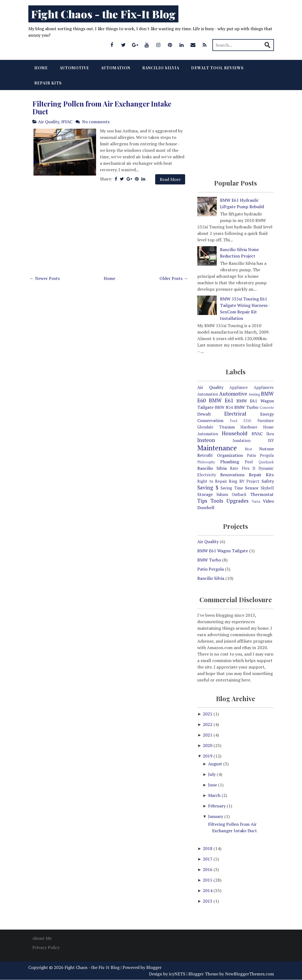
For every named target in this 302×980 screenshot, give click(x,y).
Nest (248, 449)
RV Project (249, 481)
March (215, 795)
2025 (208, 714)
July (212, 774)
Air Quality (49, 122)
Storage (205, 494)
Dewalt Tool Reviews (217, 68)
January (216, 816)
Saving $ (208, 487)
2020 (208, 745)
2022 (208, 724)
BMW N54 (224, 407)
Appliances (264, 387)
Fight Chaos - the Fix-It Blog (103, 14)
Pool (249, 462)
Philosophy (206, 462)
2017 (208, 859)
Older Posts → (174, 278)
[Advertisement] (109, 231)
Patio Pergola (260, 455)
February (217, 806)
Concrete (267, 408)
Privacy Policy (46, 947)
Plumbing (230, 462)
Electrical (235, 414)
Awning (254, 394)
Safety (268, 481)
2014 (208, 890)
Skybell (267, 488)
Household (235, 433)
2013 (208, 901)
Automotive (74, 68)
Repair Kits (48, 83)
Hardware (249, 427)
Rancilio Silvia (161, 68)
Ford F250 (241, 421)
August (216, 764)
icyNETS (177, 974)
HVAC (67, 122)
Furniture (266, 421)
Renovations (232, 475)
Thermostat (262, 494)
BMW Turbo (246, 407)
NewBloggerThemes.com (250, 974)
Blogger (154, 967)
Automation (116, 68)
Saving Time (232, 488)
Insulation (242, 441)
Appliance (239, 387)
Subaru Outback (231, 494)
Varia (256, 501)
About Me (42, 938)
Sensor (252, 488)
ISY (271, 441)
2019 (208, 756)
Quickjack (266, 462)
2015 (208, 880)
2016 (208, 869)
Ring (233, 481)
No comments (96, 122)
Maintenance (217, 448)
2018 (208, 848)
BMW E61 (221, 400)
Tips (202, 501)
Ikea (270, 434)
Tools (217, 501)
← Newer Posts (45, 278)
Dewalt (204, 414)
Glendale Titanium (216, 427)
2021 (208, 735)
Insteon (206, 440)
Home (41, 68)
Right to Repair (212, 481)
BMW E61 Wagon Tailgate (223, 551)
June (213, 785)
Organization (230, 455)
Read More (170, 179)
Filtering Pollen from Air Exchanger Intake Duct (102, 108)
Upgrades (237, 501)
